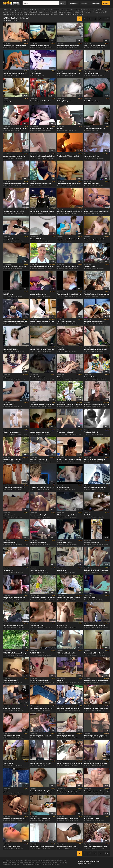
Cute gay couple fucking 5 (38, 515)
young (14, 10)
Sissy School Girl (8, 763)
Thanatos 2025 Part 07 (37, 239)
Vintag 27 (60, 377)
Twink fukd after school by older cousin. (69, 184)
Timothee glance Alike (37, 625)
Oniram (6, 791)
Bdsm (41, 765)
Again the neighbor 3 (64, 487)
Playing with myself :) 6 (11, 543)
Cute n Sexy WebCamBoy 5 (38, 570)
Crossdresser (21, 351)
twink (75, 10)
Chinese (20, 158)
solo (62, 12)
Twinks (76, 103)
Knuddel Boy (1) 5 (9, 405)
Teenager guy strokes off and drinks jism (42, 405)
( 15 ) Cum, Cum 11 (90, 598)
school (32, 14)
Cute (41, 489)
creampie (104, 12)
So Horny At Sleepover (64, 101)
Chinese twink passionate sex (12, 432)
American (96, 683)
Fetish (75, 213)
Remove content (82, 864)
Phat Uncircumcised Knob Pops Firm (68, 46)
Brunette (69, 103)
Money (22, 627)
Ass (99, 103)
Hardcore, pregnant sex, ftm (66, 736)
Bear (46, 765)
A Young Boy (7, 101)
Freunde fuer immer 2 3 (37, 377)
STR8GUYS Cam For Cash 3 (92, 184)
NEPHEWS (60, 681)
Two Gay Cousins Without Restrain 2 (68, 156)
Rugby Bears (7, 377)
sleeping (102, 10)
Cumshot (49, 48)
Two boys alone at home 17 (66, 432)
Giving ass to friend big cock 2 (66, 653)
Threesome (75, 848)
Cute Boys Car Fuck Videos (11, 239)
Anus (19, 379)
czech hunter (72, 14)
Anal (95, 103)
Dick (75, 131)
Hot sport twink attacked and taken (95, 322)
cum (13, 14)
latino (19, 14)
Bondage (76, 765)
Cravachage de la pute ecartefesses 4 (15, 819)
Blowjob (42, 48)
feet (89, 12)
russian (76, 12)
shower (48, 12)
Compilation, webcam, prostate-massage (96, 791)
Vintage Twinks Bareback (65, 543)
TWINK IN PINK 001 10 (37, 653)
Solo (20, 186)
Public (53, 600)
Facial (49, 213)
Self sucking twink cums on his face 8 (68, 819)
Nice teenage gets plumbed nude (67, 515)
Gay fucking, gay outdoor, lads (12, 460)
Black (41, 434)
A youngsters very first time (12, 708)
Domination (104, 324)
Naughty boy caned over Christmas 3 (41, 763)
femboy (21, 10)
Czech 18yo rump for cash (92, 101)
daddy (81, 10)
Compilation (97, 793)
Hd (74, 75)
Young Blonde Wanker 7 (11, 681)
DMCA (90, 864)
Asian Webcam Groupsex (92, 543)
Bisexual (49, 407)
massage (69, 12)
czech (25, 14)
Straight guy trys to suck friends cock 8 (15, 598)
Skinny (49, 131)
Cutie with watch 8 (9, 515)
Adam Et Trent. (62, 570)
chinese (7, 12)
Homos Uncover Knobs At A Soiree (40, 101)
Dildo (104, 793)
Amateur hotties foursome (38, 294)
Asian (41, 241)
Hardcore (77, 738)
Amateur (34, 48)
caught (7, 14)
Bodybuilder (21, 324)
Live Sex (106, 3)
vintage (95, 12)
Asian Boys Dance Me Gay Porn (67, 846)
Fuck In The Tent (62, 625)
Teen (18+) (20, 213)
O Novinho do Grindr (90, 377)
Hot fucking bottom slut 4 (38, 543)
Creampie (69, 738)
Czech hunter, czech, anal (92, 156)
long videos (96, 3)
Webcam (69, 241)
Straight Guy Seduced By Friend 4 (40, 46)
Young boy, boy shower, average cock (14, 487)
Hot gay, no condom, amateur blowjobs (96, 349)
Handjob (69, 75)
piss (57, 14)
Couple (95, 75)
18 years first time (90, 267)
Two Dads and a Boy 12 (91, 432)
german (15, 12)
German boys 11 (8, 570)
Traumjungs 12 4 (62, 349)
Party (51, 103)
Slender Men (88, 515)
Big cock (69, 48)
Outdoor (15, 462)
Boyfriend (42, 131)
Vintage (41, 75)
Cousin (75, 683)
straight (34, 10)
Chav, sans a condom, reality (39, 460)
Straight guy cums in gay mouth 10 (41, 432)
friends (48, 10)
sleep (63, 10)
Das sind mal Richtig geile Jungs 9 (95, 460)
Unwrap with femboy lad (11, 349)
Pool (14, 213)
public (55, 12)
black (83, 12)
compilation (41, 14)
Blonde (14, 186)
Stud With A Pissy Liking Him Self (40, 819)
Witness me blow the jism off (39, 681)
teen (27, 10)
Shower (14, 489)
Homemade (102, 710)
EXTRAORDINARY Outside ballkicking (15, 653)
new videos (85, 3)
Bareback (106, 103)
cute (21, 12)
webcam (55, 10)
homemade (34, 12)
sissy (42, 12)
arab (69, 10)
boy (96, 10)
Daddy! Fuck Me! (8, 294)
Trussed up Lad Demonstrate (12, 736)
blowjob (50, 14)
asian (41, 10)
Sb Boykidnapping (36, 73)
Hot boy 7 (60, 128)
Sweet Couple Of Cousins (92, 73)
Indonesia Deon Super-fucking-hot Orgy (69, 460)
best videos (74, 3)
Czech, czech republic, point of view (95, 239)
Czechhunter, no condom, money (13, 625)
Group (41, 103)
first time (89, 10)
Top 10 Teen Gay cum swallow (66, 322)
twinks (63, 14)
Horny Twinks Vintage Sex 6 (12, 846)
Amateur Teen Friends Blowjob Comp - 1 (69, 267)
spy (26, 12)
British (48, 848)
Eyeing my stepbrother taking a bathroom (43, 156)
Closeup (49, 186)
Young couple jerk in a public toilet (95, 653)
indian (81, 14)
